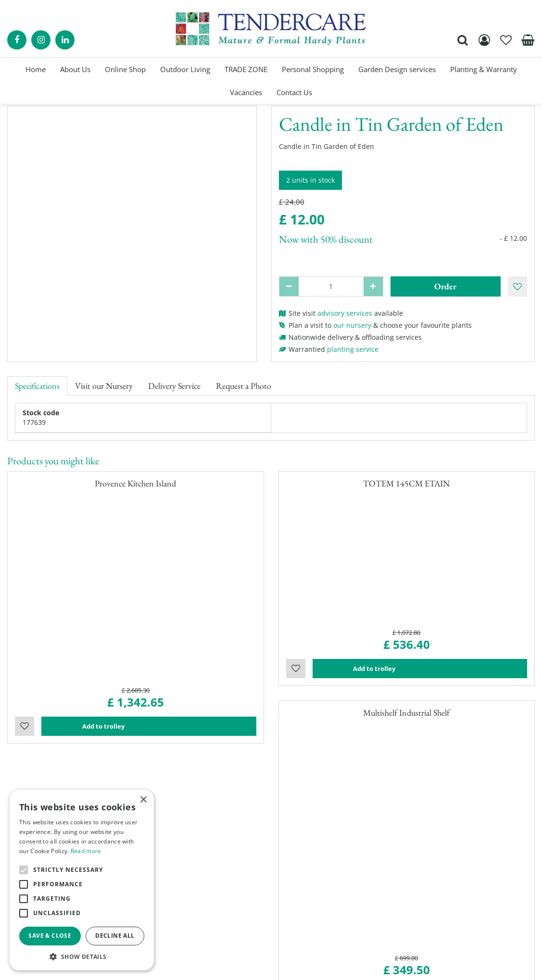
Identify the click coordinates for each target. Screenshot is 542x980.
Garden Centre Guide (319, 965)
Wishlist (25, 534)
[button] (82, 956)
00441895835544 (441, 893)
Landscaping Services (313, 860)
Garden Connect (250, 965)
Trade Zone (297, 869)
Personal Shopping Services (323, 840)
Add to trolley (149, 534)
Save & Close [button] (50, 936)
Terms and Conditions (314, 898)
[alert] (82, 880)
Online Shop (298, 831)
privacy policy (383, 965)
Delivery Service (174, 386)
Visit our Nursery (104, 386)
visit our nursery (276, 675)
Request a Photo (244, 386)
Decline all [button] (115, 936)
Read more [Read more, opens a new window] (86, 851)
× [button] (143, 800)
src (463, 40)
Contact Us (296, 888)
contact (55, 684)
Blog (285, 879)
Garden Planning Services (320, 850)
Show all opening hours (181, 893)
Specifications (37, 386)
